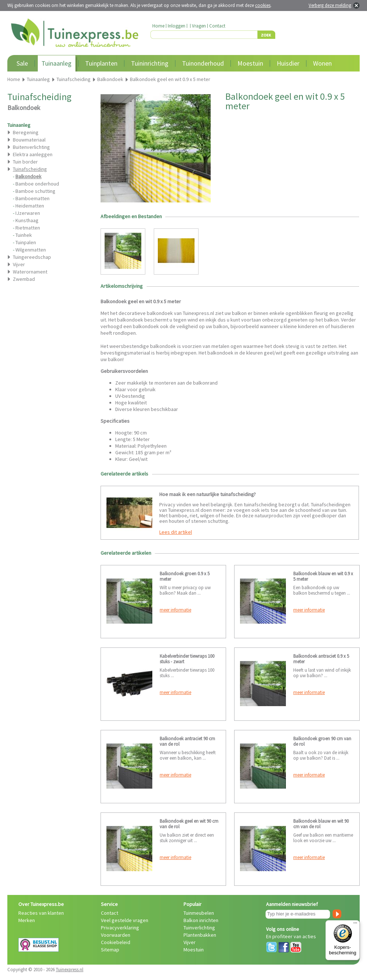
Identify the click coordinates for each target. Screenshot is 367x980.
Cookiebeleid (116, 942)
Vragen (199, 26)
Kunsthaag (27, 220)
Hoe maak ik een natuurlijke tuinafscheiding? (208, 494)
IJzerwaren (28, 213)
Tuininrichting (150, 63)
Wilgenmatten (31, 250)
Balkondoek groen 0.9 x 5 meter (185, 576)
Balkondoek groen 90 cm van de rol (322, 741)
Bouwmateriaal (29, 140)
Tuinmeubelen (199, 913)
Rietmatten (28, 228)
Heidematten (30, 206)
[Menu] (355, 925)
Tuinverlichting (199, 928)
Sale (22, 63)
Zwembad (24, 279)
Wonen (322, 63)
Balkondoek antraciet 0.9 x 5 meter (321, 659)
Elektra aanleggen (33, 154)
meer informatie (175, 610)
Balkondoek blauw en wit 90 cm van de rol (321, 824)
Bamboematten (32, 198)
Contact (217, 26)
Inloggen (177, 26)
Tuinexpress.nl (70, 970)
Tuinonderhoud (203, 63)
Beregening (26, 132)
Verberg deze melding (330, 5)
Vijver (19, 264)
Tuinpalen (26, 242)
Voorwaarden (116, 935)
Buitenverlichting (31, 147)
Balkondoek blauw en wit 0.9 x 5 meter (323, 576)
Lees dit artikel (176, 532)
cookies (263, 5)
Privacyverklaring (120, 928)
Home (158, 26)
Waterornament (30, 272)
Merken (27, 920)
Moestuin (250, 63)
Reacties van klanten (41, 913)
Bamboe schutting (35, 191)
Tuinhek (24, 235)
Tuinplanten (101, 63)
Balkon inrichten (201, 920)
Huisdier (288, 63)
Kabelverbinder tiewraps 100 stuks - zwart (187, 659)
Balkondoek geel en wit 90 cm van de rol (189, 824)
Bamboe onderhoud (37, 184)
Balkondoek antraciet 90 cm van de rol (187, 741)
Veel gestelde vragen (125, 920)
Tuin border (25, 162)
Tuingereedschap (32, 257)
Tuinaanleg (57, 63)
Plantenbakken (200, 935)
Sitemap (110, 950)
